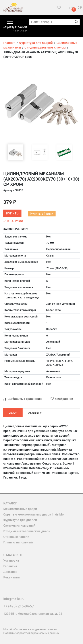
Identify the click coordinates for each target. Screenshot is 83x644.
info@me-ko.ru (14, 599)
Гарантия (10, 566)
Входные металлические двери (27, 531)
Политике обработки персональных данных (31, 633)
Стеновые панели (16, 537)
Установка (11, 560)
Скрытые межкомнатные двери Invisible (34, 514)
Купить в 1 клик (42, 214)
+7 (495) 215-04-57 (15, 27)
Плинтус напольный (18, 542)
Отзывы (35, 413)
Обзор (13, 413)
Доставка (10, 572)
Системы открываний (19, 525)
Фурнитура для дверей (20, 520)
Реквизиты (12, 577)
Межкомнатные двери (20, 509)
